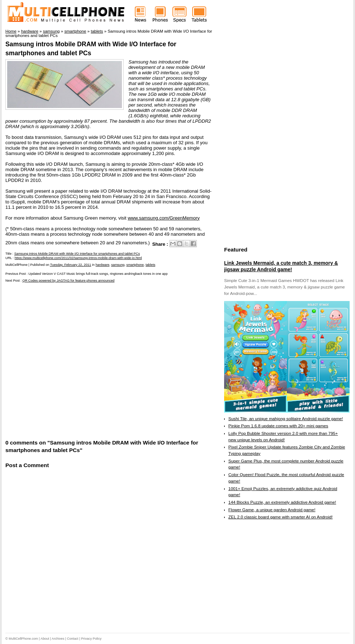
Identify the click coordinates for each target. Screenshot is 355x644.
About (45, 639)
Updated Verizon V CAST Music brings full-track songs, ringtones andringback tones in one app (98, 274)
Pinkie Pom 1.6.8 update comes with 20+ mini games (278, 426)
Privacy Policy (91, 639)
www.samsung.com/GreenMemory (164, 218)
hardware (103, 265)
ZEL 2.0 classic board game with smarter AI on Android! (281, 517)
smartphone (135, 265)
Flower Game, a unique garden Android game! (272, 510)
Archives (58, 639)
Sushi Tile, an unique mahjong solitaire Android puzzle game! (286, 419)
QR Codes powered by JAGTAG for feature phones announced (69, 281)
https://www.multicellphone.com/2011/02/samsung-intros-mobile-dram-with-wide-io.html (78, 258)
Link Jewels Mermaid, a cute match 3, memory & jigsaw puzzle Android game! (281, 266)
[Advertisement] (72, 360)
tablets (150, 265)
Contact (73, 639)
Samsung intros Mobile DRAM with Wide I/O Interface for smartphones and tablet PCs (77, 254)
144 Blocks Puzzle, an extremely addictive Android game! (282, 502)
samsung (118, 265)
